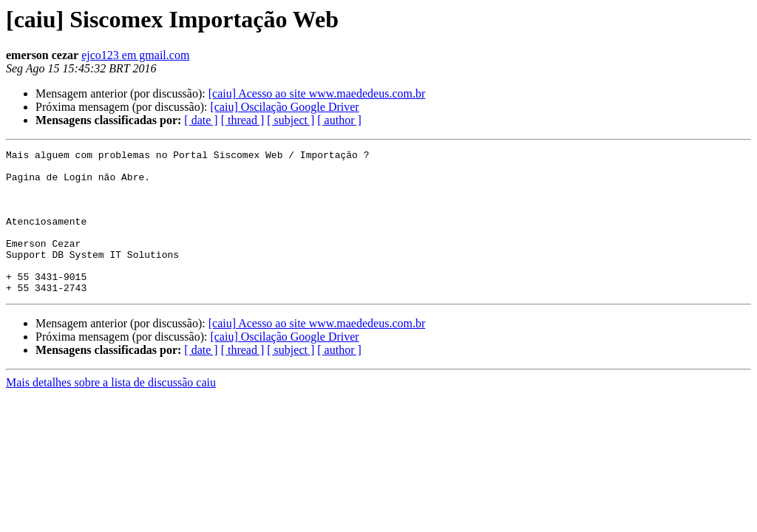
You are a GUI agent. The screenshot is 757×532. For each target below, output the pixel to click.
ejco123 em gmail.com (135, 55)
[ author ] (339, 120)
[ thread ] (243, 120)
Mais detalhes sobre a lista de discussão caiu (111, 411)
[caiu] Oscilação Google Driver (284, 107)
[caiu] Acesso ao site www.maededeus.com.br (317, 93)
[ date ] (201, 120)
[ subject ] (291, 120)
